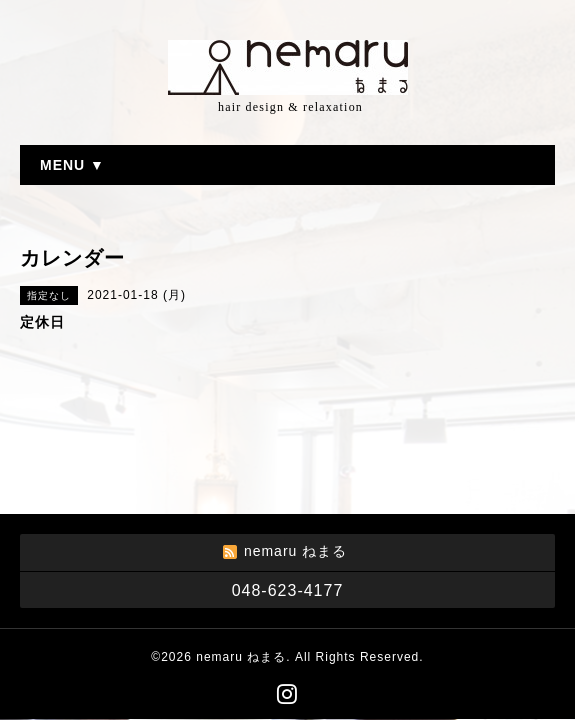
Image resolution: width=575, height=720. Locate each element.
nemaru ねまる (241, 657)
